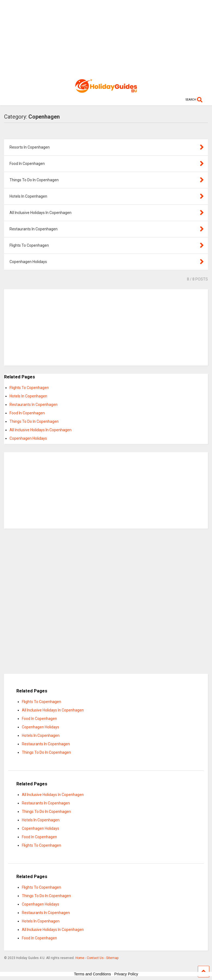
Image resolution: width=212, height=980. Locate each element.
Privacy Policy (126, 974)
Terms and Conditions (92, 974)
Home (80, 958)
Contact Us (95, 958)
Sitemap (112, 958)
